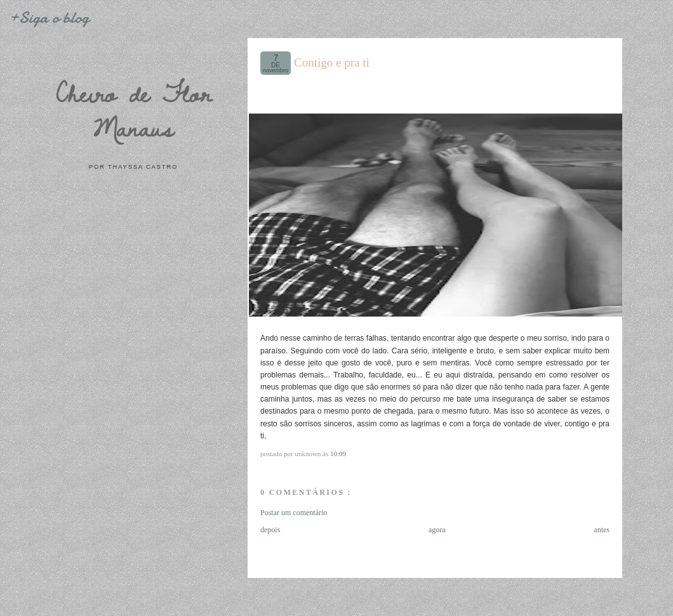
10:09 (338, 454)
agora (437, 530)
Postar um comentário (294, 513)
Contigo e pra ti (332, 62)
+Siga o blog (49, 17)
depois (270, 530)
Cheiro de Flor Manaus (133, 110)
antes (602, 530)
